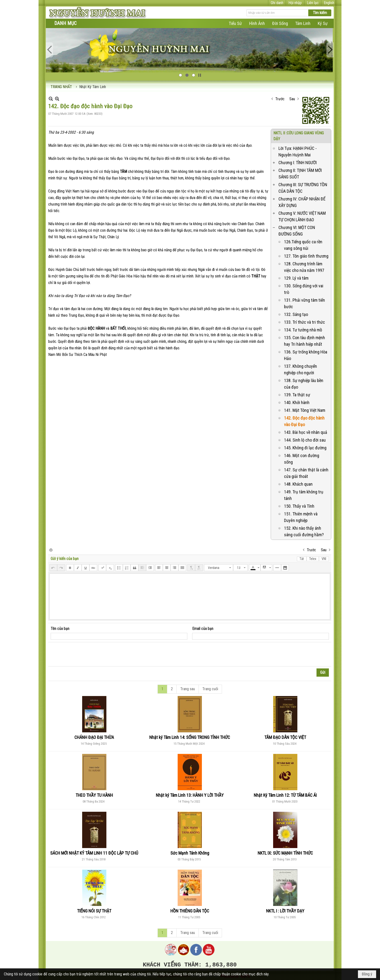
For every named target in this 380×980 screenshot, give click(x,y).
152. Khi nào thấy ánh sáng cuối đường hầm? (304, 531)
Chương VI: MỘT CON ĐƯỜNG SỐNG (297, 231)
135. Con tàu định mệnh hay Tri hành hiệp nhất (305, 341)
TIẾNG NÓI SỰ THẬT (94, 911)
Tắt (302, 559)
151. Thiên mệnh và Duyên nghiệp (301, 517)
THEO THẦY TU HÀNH (94, 795)
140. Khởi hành (297, 402)
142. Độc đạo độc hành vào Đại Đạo (304, 421)
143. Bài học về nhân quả (306, 432)
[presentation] (87, 654)
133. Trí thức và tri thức (305, 322)
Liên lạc (313, 3)
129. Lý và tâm (296, 278)
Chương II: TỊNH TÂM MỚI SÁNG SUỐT (300, 174)
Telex (313, 559)
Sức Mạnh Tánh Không (190, 853)
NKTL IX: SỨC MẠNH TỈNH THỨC (285, 853)
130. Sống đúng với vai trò (304, 289)
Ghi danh (277, 3)
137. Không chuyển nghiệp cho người (301, 369)
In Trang (51, 550)
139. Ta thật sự (297, 395)
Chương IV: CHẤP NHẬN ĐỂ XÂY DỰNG (302, 202)
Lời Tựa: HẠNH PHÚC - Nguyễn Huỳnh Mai (298, 152)
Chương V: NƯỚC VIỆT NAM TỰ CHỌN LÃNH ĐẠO (302, 216)
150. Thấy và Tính (299, 506)
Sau (292, 99)
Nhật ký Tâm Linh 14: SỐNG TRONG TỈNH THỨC (190, 737)
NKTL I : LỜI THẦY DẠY (285, 911)
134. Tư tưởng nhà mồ (303, 330)
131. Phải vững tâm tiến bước (305, 303)
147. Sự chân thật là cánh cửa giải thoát (306, 473)
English (329, 3)
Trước (280, 99)
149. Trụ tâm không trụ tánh (304, 495)
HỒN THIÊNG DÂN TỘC (190, 911)
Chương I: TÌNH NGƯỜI (298, 163)
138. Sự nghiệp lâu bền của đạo (304, 384)
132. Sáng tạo (296, 314)
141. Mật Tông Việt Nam (305, 410)
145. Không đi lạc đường (305, 448)
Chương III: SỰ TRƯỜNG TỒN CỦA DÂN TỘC (303, 188)
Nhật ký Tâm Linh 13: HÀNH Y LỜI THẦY (190, 795)
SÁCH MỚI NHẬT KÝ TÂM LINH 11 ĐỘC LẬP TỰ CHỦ (94, 853)
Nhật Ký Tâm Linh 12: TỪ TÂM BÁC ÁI (285, 795)
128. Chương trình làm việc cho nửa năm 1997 (304, 267)
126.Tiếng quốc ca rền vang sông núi (303, 245)
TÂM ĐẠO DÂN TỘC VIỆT (285, 737)
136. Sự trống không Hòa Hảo (306, 355)
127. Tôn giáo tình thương (306, 256)
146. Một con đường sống (302, 459)
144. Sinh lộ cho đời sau (305, 440)
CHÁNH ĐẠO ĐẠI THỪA (94, 737)
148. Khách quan (298, 484)
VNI (324, 559)
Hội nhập (295, 3)
